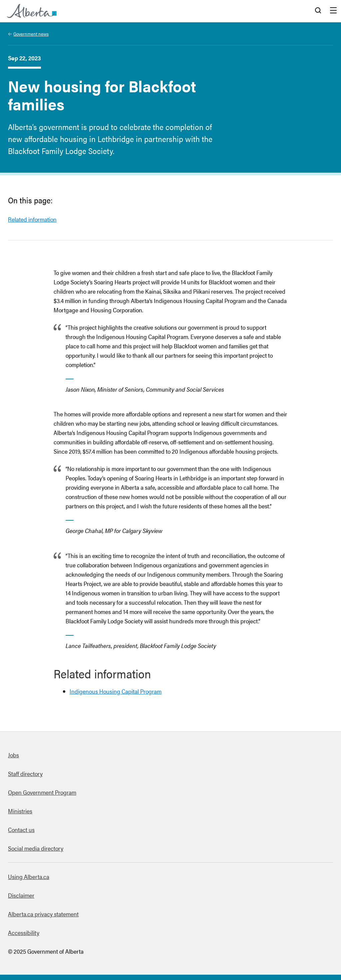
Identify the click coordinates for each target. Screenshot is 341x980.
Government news (31, 34)
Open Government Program (42, 792)
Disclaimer (21, 895)
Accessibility (24, 932)
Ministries (20, 811)
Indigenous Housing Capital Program (116, 691)
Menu (333, 11)
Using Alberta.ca (29, 876)
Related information (32, 219)
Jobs (13, 755)
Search (318, 11)
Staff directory (25, 773)
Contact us (21, 829)
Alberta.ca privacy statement (43, 914)
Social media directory (36, 848)
